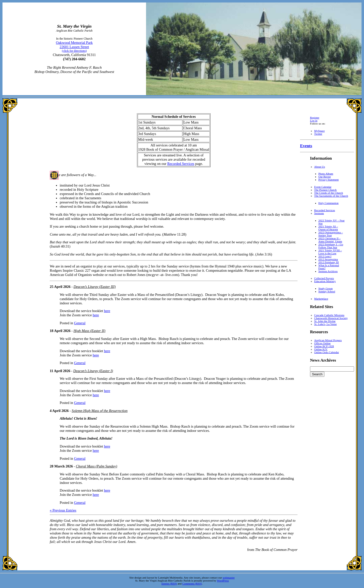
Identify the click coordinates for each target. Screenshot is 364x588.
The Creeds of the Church (329, 193)
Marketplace (321, 299)
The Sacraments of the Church (331, 196)
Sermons (319, 213)
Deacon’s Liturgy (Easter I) (93, 371)
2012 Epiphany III (329, 262)
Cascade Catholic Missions (329, 315)
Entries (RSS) (169, 584)
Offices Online (322, 343)
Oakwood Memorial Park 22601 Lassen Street (74, 47)
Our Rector (325, 177)
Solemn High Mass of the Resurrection (100, 411)
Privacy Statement (329, 180)
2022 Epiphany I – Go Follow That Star (331, 246)
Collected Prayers (324, 278)
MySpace (319, 131)
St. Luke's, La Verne (325, 324)
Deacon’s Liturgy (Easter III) (94, 287)
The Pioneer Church (325, 190)
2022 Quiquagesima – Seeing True (331, 234)
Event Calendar (323, 187)
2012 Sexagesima (328, 259)
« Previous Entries (63, 510)
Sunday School (327, 291)
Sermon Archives (328, 271)
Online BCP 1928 (324, 346)
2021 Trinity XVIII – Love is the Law (330, 252)
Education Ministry (325, 281)
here (107, 311)
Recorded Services (181, 164)
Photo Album (326, 174)
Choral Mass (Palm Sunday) (97, 466)
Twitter (318, 134)
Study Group (326, 288)
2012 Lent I (325, 256)
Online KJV (321, 349)
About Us (320, 167)
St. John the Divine (325, 321)
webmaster (229, 578)
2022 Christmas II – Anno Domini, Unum (330, 240)
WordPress (223, 581)
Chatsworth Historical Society (331, 318)
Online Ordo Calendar (327, 352)
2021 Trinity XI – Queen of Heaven (328, 228)
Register (315, 118)
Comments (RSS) (192, 584)
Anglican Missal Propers (328, 340)
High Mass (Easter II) (89, 331)
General (80, 323)
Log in (314, 121)
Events (306, 146)
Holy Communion (329, 203)
